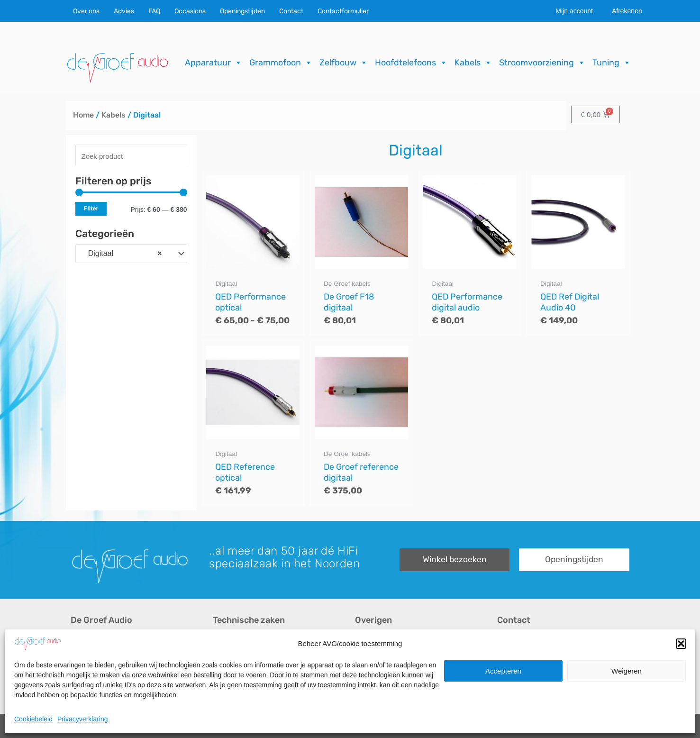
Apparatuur (214, 63)
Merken (83, 689)
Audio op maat (95, 673)
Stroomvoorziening (542, 63)
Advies (124, 11)
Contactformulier (343, 11)
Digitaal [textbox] (122, 254)
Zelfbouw (344, 63)
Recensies (373, 641)
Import (223, 673)
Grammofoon (281, 63)
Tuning (612, 63)
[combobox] (131, 254)
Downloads (374, 657)
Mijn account (574, 11)
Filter (91, 209)
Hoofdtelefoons (411, 63)
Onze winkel (518, 657)
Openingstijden (242, 11)
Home (83, 115)
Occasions (190, 11)
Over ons (86, 11)
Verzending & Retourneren (400, 673)
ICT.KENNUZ (610, 726)
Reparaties (231, 657)
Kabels (473, 63)
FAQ (154, 11)
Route (507, 689)
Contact (291, 11)
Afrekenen (627, 11)
